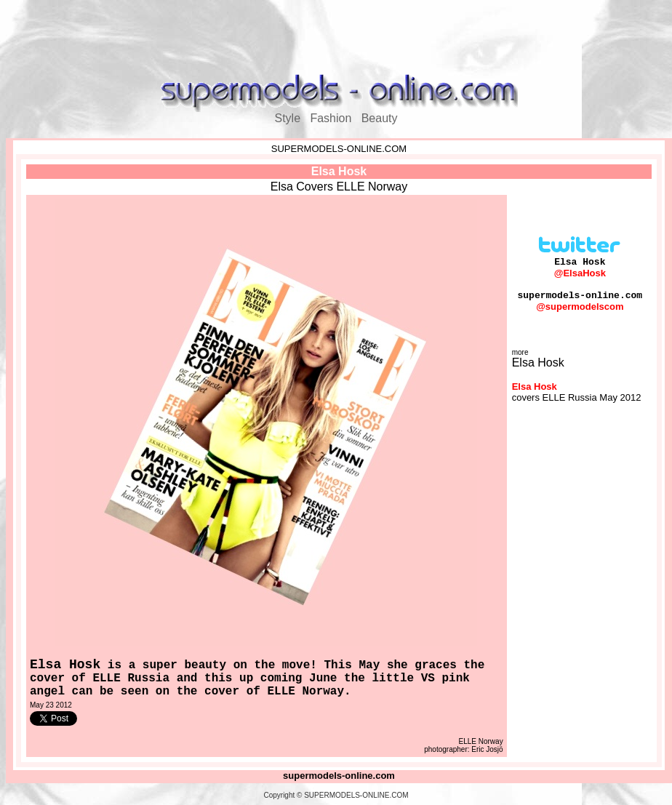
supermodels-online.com (339, 776)
